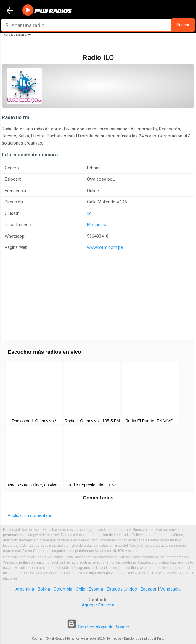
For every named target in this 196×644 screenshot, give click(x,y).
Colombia (63, 589)
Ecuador (149, 589)
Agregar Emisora (98, 605)
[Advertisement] (98, 295)
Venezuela (170, 589)
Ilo (89, 213)
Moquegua (97, 225)
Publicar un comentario (30, 515)
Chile (81, 589)
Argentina (25, 589)
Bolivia (44, 589)
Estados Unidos (122, 589)
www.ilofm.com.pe (105, 247)
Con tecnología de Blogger (98, 627)
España (96, 589)
